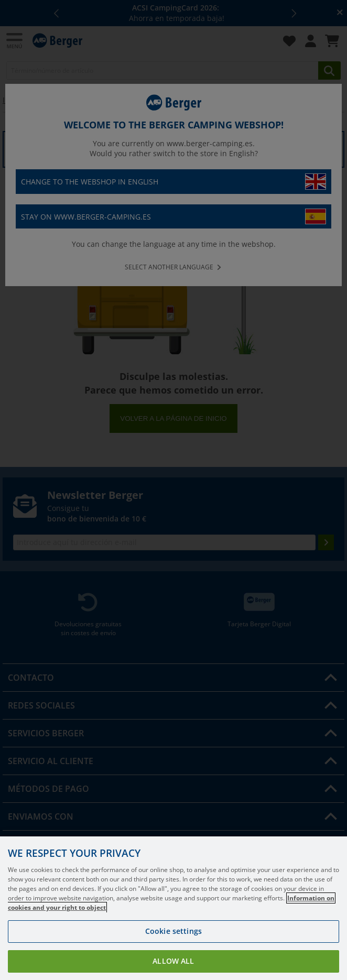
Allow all (173, 961)
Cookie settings (173, 931)
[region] (173, 908)
